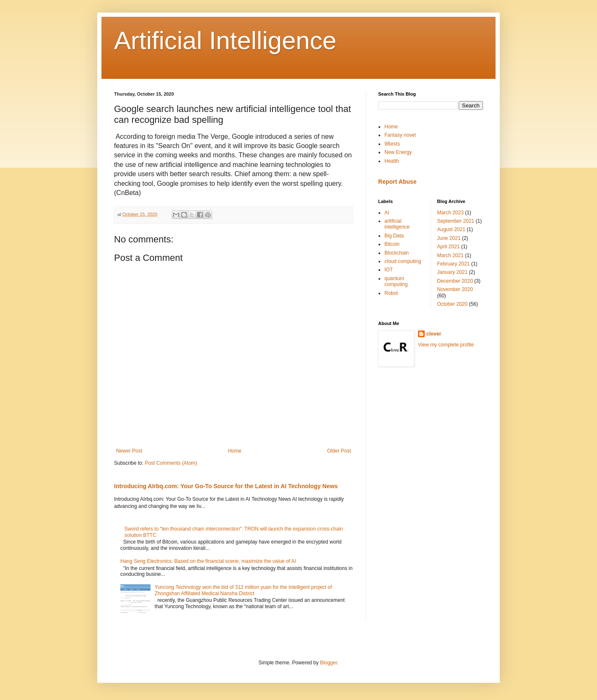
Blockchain (397, 253)
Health (392, 161)
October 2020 (453, 304)
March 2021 (450, 255)
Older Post (339, 451)
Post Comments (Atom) (171, 463)
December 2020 (455, 281)
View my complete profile (446, 345)
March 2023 (450, 213)
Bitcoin (392, 244)
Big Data (394, 236)
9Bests (392, 144)
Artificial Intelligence (225, 40)
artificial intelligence (397, 224)
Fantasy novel (400, 135)
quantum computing (396, 281)
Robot (391, 293)
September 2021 (456, 221)
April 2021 (449, 247)
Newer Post (129, 451)
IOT (389, 270)
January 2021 (453, 272)
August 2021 (451, 229)
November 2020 (455, 289)
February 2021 (454, 264)
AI (387, 213)
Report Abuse (397, 182)
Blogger (328, 663)
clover (434, 334)
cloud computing (403, 261)
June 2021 (449, 238)
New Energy (398, 152)
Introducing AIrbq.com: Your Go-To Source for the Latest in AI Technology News (226, 486)
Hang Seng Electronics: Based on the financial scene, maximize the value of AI (208, 561)
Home (235, 451)
